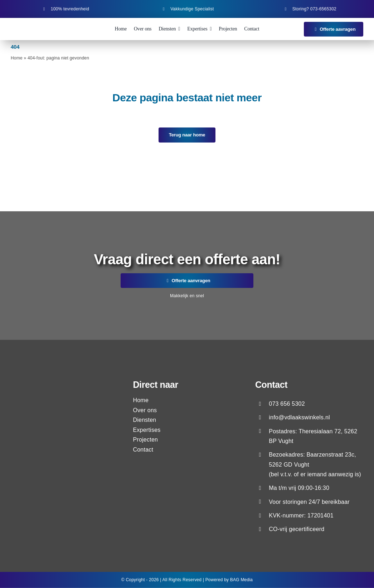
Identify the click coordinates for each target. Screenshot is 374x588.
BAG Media (241, 580)
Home (17, 58)
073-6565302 (323, 9)
